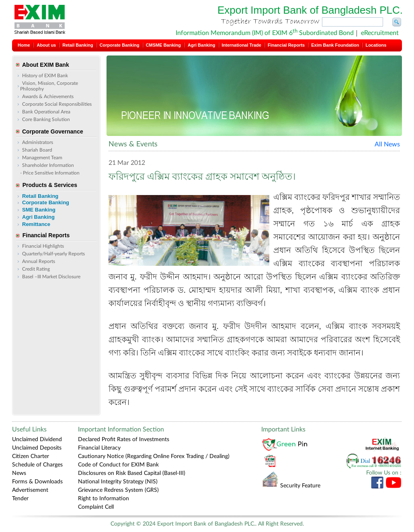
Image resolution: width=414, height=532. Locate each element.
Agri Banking (201, 45)
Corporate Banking (120, 45)
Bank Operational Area (46, 112)
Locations (376, 45)
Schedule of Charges (37, 465)
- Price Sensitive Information (50, 173)
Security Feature (291, 486)
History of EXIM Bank (45, 76)
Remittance (36, 224)
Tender (20, 499)
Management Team (42, 158)
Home (24, 45)
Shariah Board (37, 150)
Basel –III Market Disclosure (51, 277)
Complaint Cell (96, 507)
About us (47, 45)
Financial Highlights (43, 246)
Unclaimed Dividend (37, 440)
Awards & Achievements (48, 97)
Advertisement (30, 490)
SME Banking (39, 210)
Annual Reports (39, 261)
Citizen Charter (31, 456)
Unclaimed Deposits (37, 448)
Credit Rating (36, 269)
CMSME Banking (163, 45)
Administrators (38, 142)
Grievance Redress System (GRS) (118, 490)
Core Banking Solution (46, 119)
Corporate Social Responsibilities (57, 104)
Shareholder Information (48, 165)
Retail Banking (78, 45)
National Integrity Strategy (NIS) (118, 482)
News (19, 473)
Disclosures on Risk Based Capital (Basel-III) (132, 473)
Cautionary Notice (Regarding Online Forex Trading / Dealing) (154, 456)
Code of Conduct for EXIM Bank (118, 465)
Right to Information (103, 499)
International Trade (242, 45)
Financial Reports (286, 45)
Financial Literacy (99, 448)
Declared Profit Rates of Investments (124, 440)
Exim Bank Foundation (335, 45)
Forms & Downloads (37, 482)
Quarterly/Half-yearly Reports (53, 254)
